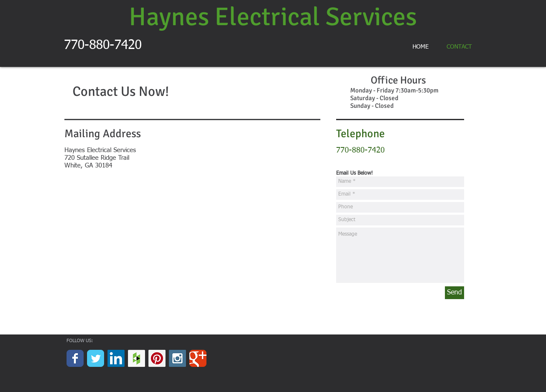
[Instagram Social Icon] (177, 358)
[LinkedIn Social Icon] (116, 358)
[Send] (455, 293)
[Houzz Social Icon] (136, 358)
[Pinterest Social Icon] (157, 358)
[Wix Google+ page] (198, 358)
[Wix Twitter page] (96, 358)
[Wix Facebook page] (75, 358)
